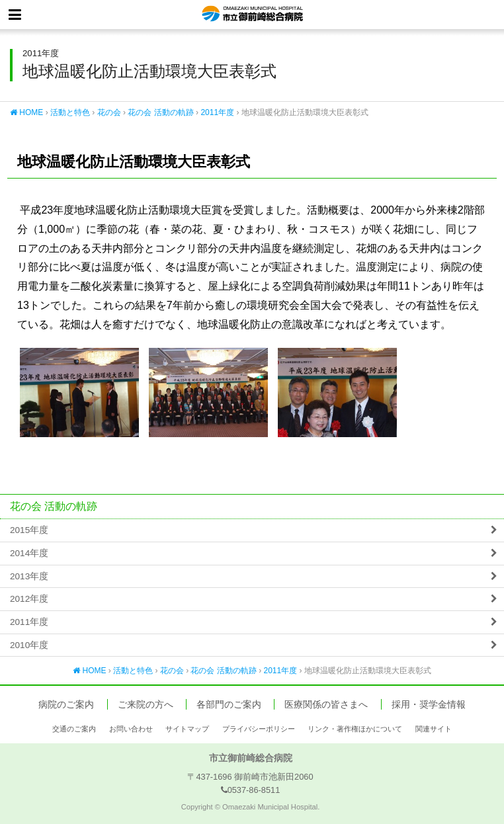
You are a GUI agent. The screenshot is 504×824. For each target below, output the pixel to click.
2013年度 (29, 576)
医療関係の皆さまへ (326, 705)
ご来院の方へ (146, 705)
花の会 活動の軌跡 (160, 112)
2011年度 (217, 112)
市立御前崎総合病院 (252, 15)
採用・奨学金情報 (429, 705)
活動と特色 (70, 112)
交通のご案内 (74, 729)
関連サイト (434, 729)
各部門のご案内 (229, 705)
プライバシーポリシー (259, 729)
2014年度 (29, 553)
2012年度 (29, 599)
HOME (26, 112)
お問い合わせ (131, 729)
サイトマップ (187, 729)
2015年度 (29, 530)
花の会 (109, 112)
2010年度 (29, 645)
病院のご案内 (66, 705)
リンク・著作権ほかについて (355, 729)
